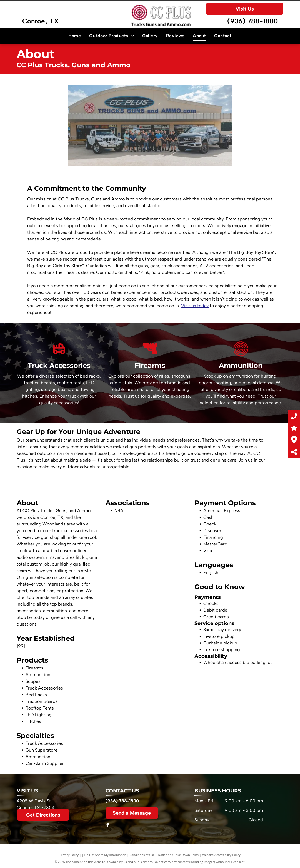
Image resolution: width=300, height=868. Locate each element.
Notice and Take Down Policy (179, 855)
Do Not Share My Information (105, 855)
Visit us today (195, 306)
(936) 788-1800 (252, 21)
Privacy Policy (69, 855)
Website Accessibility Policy (221, 855)
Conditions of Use (142, 855)
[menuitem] (75, 36)
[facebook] (108, 826)
